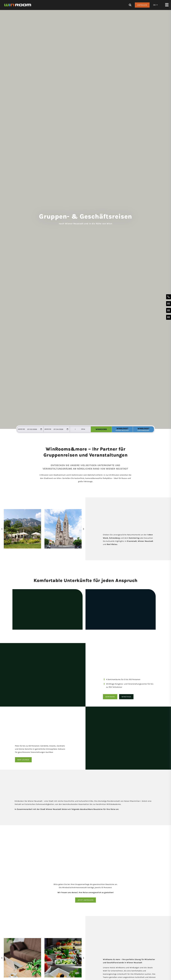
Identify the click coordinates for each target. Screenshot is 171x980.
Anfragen (142, 5)
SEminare (110, 697)
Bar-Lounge (23, 760)
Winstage (126, 697)
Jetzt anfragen (85, 900)
